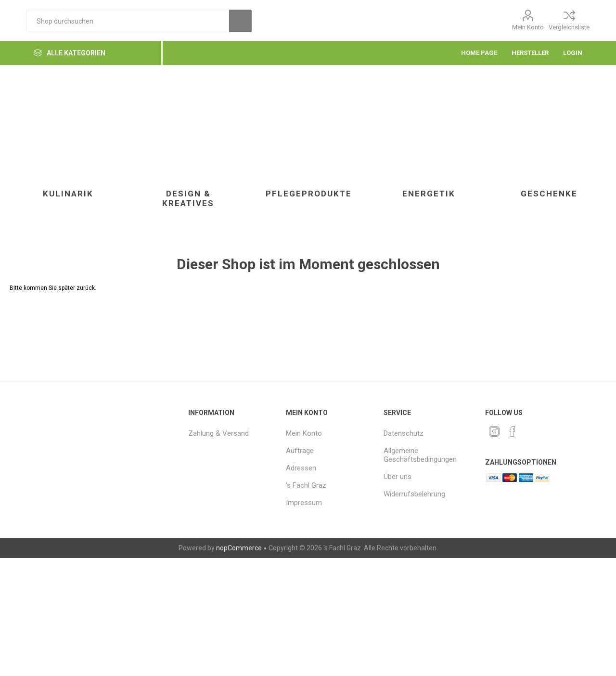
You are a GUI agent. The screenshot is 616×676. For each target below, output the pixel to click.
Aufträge (300, 451)
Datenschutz (404, 433)
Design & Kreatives (188, 198)
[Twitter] (494, 431)
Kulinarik (68, 194)
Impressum (304, 503)
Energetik (429, 194)
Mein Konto (528, 27)
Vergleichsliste (569, 27)
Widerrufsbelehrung (414, 494)
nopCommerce (239, 548)
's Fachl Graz (306, 485)
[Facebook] (513, 431)
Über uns (398, 477)
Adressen (301, 468)
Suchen (240, 21)
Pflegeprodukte (309, 194)
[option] (68, 151)
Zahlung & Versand (218, 433)
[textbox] (128, 21)
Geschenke (549, 194)
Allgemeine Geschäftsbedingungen (420, 455)
